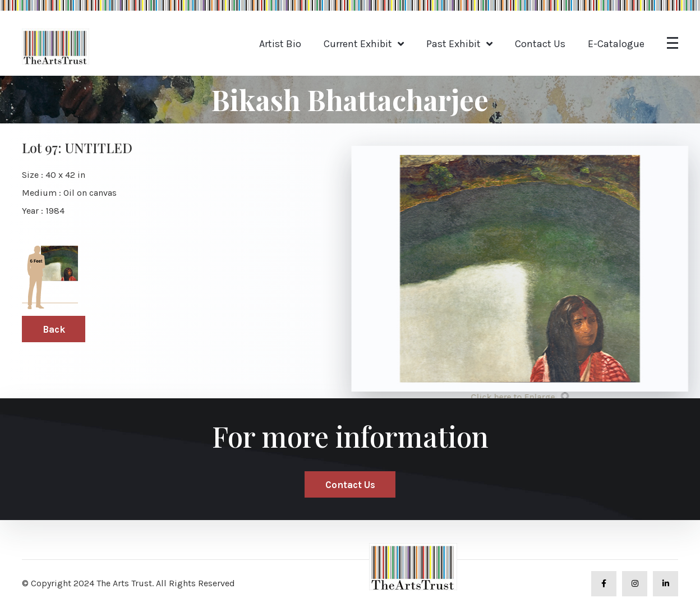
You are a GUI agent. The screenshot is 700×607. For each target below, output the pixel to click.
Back (54, 329)
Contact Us (540, 44)
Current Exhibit (358, 44)
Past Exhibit (453, 44)
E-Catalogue (616, 44)
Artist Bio (280, 44)
